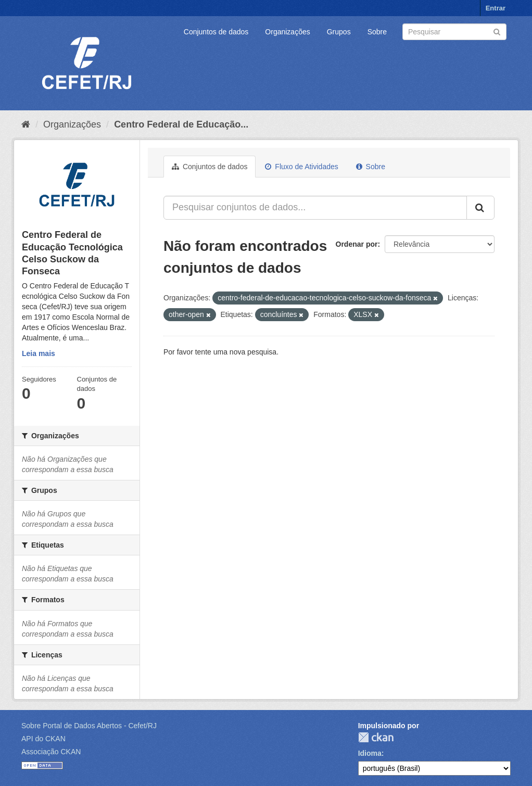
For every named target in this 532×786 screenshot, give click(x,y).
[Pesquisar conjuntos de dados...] (315, 208)
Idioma (370, 753)
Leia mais (39, 353)
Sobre (377, 32)
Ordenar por (357, 244)
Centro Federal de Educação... (181, 124)
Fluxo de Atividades (301, 167)
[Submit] (497, 31)
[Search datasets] (454, 32)
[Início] (26, 124)
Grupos (339, 32)
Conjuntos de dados (216, 32)
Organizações (287, 32)
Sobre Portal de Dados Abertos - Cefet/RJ (89, 726)
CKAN (376, 737)
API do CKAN (43, 739)
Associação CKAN (51, 752)
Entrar (496, 8)
